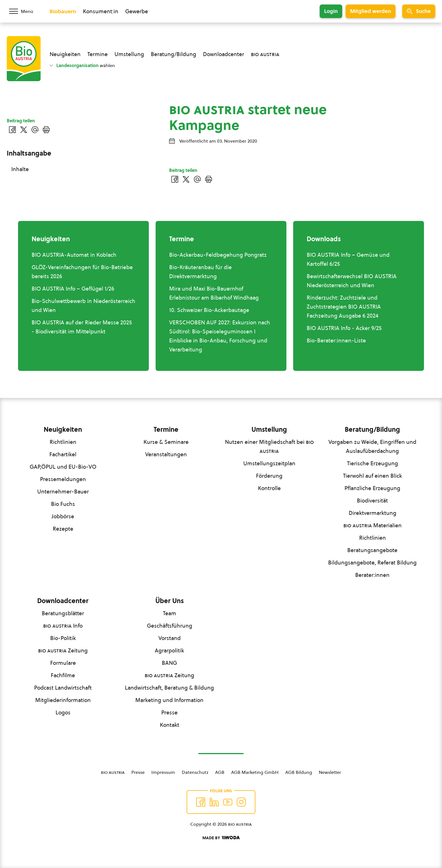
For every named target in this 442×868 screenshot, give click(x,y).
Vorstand (170, 638)
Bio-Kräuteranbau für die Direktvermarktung (200, 272)
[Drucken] (209, 179)
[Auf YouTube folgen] (228, 802)
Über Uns (170, 601)
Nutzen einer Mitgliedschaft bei (269, 446)
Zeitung (63, 650)
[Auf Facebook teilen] (175, 179)
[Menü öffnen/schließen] (25, 11)
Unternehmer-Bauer (63, 491)
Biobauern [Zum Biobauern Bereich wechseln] (63, 11)
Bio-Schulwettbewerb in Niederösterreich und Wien (83, 305)
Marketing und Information (169, 700)
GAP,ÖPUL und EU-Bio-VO (63, 467)
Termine (98, 54)
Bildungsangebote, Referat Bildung (372, 563)
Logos (63, 712)
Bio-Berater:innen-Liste (336, 340)
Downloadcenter (224, 54)
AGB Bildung (299, 772)
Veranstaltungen (166, 454)
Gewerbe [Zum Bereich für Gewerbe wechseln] (137, 11)
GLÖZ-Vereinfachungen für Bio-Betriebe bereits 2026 (82, 272)
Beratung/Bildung (174, 54)
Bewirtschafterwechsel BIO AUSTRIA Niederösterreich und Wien (352, 281)
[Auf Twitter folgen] (214, 802)
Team (170, 613)
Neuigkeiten (65, 54)
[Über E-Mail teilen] (197, 179)
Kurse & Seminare (166, 442)
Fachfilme (63, 675)
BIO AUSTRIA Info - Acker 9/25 (344, 328)
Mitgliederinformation (63, 700)
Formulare (63, 663)
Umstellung (129, 54)
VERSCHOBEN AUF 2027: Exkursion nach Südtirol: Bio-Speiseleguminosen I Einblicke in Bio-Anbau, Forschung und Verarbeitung (220, 336)
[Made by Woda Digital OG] (221, 838)
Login (331, 11)
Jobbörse (63, 516)
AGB (220, 772)
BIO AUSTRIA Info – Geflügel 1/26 (73, 289)
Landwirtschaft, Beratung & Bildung (169, 688)
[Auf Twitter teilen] (186, 179)
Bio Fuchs (63, 504)
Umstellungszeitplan (269, 463)
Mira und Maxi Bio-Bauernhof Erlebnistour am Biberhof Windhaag (214, 293)
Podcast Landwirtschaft (63, 688)
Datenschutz (195, 772)
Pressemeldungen (63, 479)
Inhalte (20, 169)
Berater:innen (372, 575)
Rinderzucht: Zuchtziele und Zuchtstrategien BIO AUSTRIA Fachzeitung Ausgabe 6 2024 (344, 307)
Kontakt (170, 725)
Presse (169, 712)
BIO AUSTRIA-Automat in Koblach (74, 255)
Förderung (269, 476)
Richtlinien (63, 442)
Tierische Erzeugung (373, 463)
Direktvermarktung (373, 513)
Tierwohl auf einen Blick (373, 476)
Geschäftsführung (170, 626)
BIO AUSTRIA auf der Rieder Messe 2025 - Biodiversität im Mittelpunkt (82, 327)
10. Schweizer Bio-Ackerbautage (209, 310)
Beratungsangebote (372, 550)
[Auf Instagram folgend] (241, 802)
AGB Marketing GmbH (255, 772)
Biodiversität (372, 501)
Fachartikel (63, 454)
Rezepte (63, 529)
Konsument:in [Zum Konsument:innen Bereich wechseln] (101, 11)
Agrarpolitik (169, 650)
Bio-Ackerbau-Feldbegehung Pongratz (218, 255)
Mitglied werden (371, 11)
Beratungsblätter (63, 613)
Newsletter (330, 772)
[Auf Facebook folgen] (201, 802)
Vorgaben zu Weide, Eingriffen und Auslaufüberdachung (372, 446)
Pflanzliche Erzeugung (372, 488)
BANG (169, 663)
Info (63, 626)
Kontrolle (269, 488)
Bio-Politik (63, 638)
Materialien (373, 525)
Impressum (163, 772)
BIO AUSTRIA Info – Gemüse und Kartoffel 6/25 (348, 259)
